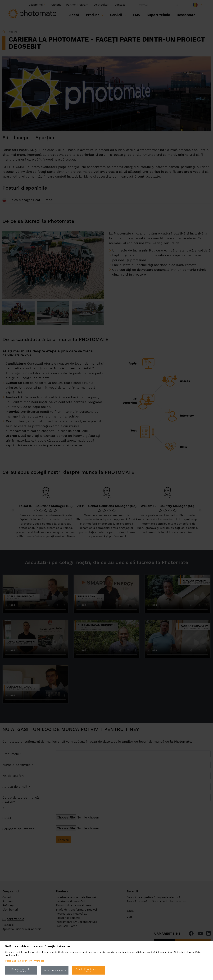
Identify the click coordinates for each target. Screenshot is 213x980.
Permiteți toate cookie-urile (89, 970)
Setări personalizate (55, 970)
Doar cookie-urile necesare (21, 970)
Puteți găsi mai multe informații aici (25, 961)
